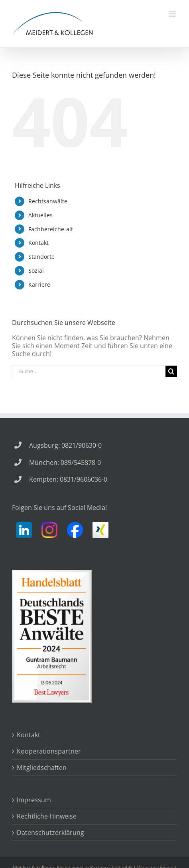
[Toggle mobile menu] (173, 14)
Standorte (41, 257)
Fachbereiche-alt (51, 229)
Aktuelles (40, 215)
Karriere (39, 284)
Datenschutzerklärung (50, 833)
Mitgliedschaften (42, 768)
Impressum (34, 800)
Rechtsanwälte (48, 201)
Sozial (36, 271)
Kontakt (38, 243)
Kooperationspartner (49, 751)
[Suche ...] (89, 371)
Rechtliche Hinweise (47, 816)
